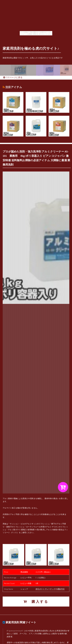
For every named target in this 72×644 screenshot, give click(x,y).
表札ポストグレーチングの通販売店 (50, 589)
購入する (36, 602)
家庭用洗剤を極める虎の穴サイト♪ (31, 48)
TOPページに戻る (13, 77)
